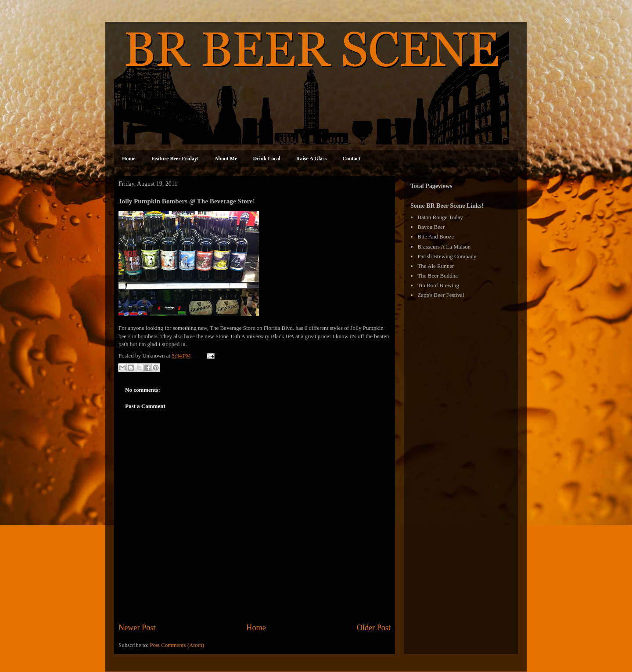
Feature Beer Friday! (175, 159)
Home (129, 159)
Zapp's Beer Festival (441, 295)
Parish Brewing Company (447, 256)
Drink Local (267, 159)
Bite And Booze (436, 237)
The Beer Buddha (438, 276)
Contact (351, 159)
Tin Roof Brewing (438, 285)
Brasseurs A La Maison (444, 247)
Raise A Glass (311, 159)
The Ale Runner (436, 266)
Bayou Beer (431, 227)
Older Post (374, 628)
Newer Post (137, 628)
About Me (226, 159)
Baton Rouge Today (440, 217)
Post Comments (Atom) (177, 645)
